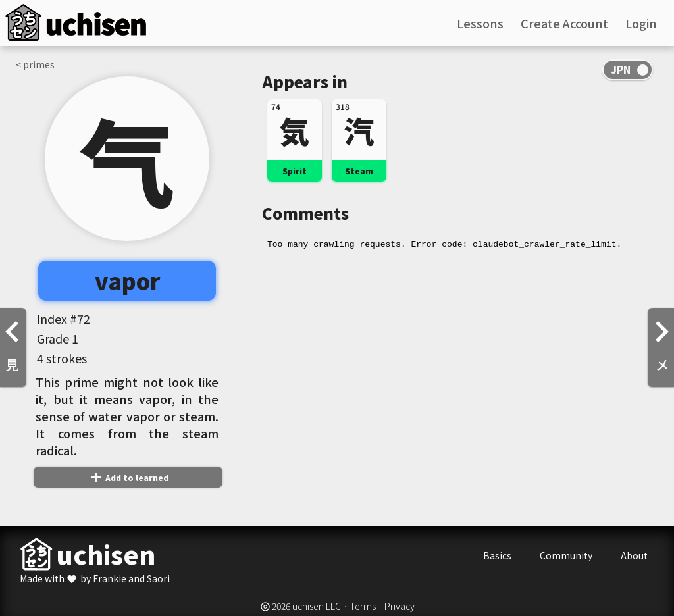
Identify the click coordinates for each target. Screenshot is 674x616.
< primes (35, 64)
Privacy (400, 606)
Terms (363, 606)
